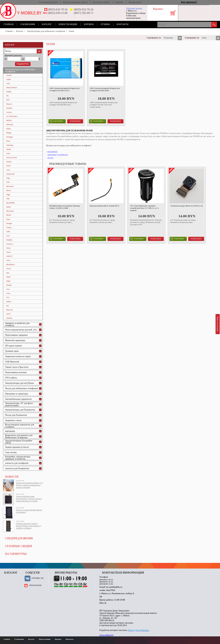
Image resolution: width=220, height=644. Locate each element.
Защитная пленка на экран (18, 356)
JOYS (8, 314)
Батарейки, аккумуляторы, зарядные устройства (18, 458)
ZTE (8, 182)
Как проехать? (135, 2)
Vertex (9, 269)
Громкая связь (12, 351)
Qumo (9, 207)
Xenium (9, 318)
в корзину (56, 121)
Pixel (8, 141)
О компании (28, 24)
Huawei (9, 104)
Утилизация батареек (48, 2)
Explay (9, 92)
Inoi (8, 273)
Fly (7, 96)
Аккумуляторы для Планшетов (20, 410)
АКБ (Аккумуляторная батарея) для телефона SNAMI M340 (105, 89)
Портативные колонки (16, 372)
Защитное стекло (13, 420)
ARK (8, 232)
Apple (8, 79)
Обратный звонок (134, 8)
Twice (8, 248)
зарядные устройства (58, 155)
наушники (52, 152)
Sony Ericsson (12, 157)
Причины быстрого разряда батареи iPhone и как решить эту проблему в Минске (29, 526)
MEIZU (9, 120)
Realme (9, 285)
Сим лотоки (11, 452)
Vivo (8, 289)
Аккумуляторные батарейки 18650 (19, 442)
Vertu (8, 260)
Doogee (9, 223)
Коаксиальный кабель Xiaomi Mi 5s (104, 206)
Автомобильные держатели (18, 399)
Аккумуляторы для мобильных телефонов (46, 31)
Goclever (10, 244)
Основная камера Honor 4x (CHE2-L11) (187, 206)
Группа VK (38, 578)
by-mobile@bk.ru (114, 587)
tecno (8, 293)
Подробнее (75, 121)
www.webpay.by (106, 635)
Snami (9, 149)
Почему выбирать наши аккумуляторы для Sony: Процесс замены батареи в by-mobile (29, 499)
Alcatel (9, 75)
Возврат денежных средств (75, 2)
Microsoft (10, 186)
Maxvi (9, 190)
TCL (8, 297)
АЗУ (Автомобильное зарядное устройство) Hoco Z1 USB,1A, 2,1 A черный (144, 208)
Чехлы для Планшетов (16, 415)
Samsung (10, 145)
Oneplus (9, 240)
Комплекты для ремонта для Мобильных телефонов (19, 436)
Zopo (8, 178)
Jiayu (8, 219)
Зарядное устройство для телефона (17, 324)
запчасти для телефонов (17, 463)
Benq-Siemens (12, 88)
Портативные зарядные (16, 335)
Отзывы (105, 24)
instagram (35, 585)
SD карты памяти (13, 346)
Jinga (8, 195)
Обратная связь (217, 324)
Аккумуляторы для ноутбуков (19, 383)
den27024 (111, 590)
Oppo (8, 281)
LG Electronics (12, 116)
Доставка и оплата (101, 2)
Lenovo (9, 112)
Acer (8, 236)
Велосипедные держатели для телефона (20, 426)
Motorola (10, 125)
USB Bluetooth (12, 362)
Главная (9, 24)
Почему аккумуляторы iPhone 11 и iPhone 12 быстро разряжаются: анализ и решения (29, 485)
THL (8, 199)
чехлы (50, 158)
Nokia (8, 129)
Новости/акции (68, 24)
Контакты (123, 24)
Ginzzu (9, 227)
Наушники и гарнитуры (16, 394)
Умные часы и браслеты (17, 367)
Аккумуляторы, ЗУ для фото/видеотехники (19, 404)
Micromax (10, 211)
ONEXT (9, 256)
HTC (8, 100)
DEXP (9, 215)
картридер (10, 431)
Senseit (9, 162)
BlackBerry (10, 265)
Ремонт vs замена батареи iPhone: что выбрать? (29, 511)
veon (8, 170)
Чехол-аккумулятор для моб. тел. (21, 330)
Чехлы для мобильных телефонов (21, 388)
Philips (9, 133)
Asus (8, 83)
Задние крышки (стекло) (17, 447)
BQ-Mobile (10, 203)
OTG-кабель (11, 378)
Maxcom (10, 310)
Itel (7, 306)
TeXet (8, 166)
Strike (8, 277)
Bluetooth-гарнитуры (15, 340)
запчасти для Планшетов (17, 468)
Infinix (9, 302)
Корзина (89, 24)
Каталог (47, 24)
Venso (8, 252)
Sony (8, 153)
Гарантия (119, 2)
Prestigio (10, 137)
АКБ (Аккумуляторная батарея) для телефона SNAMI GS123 (64, 89)
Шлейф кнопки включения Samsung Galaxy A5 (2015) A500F (64, 207)
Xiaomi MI (10, 174)
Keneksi (9, 108)
